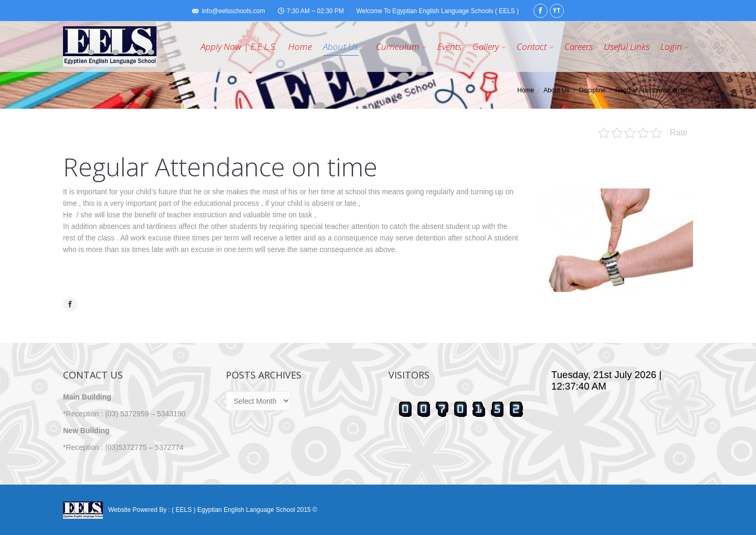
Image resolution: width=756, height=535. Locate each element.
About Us (556, 90)
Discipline (592, 90)
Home (526, 90)
